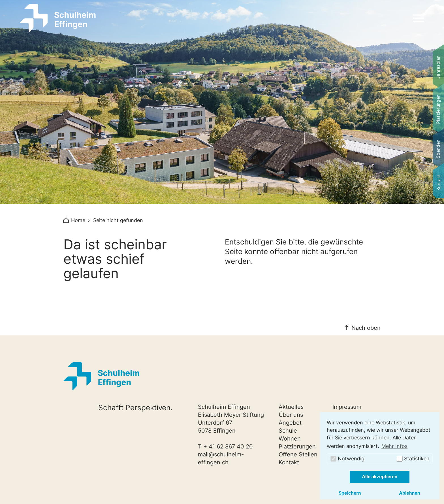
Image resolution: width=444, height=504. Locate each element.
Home (78, 220)
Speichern (350, 493)
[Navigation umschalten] (419, 18)
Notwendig (347, 459)
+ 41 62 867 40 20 (228, 446)
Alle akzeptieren (380, 477)
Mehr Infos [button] (394, 446)
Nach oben (366, 328)
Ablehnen (410, 493)
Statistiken (413, 459)
